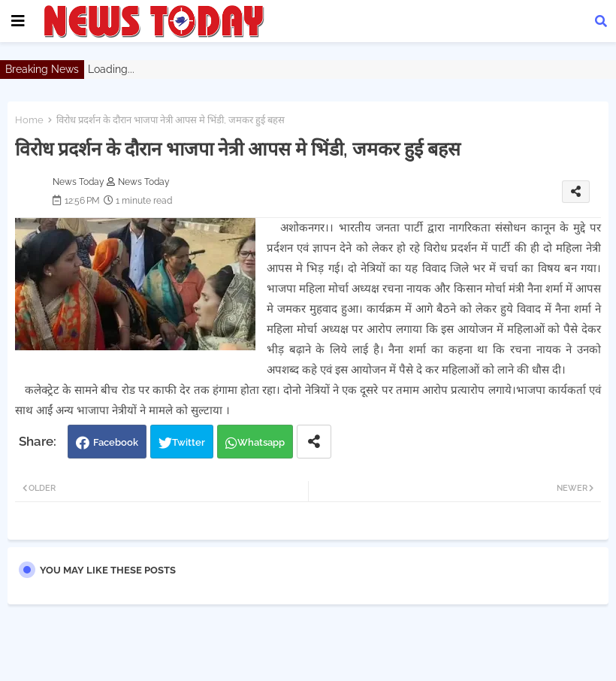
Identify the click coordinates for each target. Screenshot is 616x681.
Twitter (189, 442)
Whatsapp (261, 442)
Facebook (116, 442)
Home (29, 120)
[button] (601, 21)
